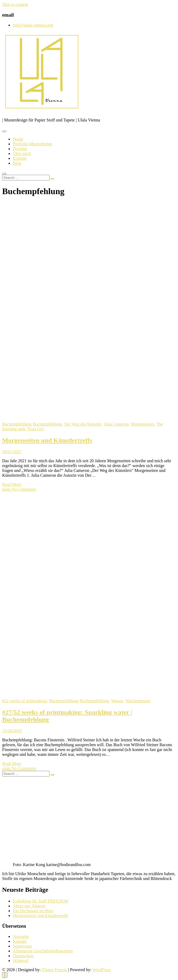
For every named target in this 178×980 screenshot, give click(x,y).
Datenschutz (23, 956)
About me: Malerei (29, 906)
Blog (17, 163)
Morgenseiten (143, 424)
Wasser (117, 701)
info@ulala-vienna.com (33, 25)
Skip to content (15, 4)
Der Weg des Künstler (83, 424)
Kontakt (20, 158)
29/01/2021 (12, 452)
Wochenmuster (138, 701)
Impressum (22, 946)
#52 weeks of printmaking (25, 701)
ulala (7, 489)
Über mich (22, 154)
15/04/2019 (12, 731)
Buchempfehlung (17, 424)
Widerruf (21, 961)
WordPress (102, 970)
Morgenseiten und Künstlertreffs (47, 440)
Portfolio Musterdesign (33, 144)
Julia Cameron (116, 424)
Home (18, 139)
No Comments (24, 489)
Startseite (21, 936)
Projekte (20, 149)
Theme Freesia (54, 970)
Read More (12, 484)
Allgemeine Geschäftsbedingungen (43, 951)
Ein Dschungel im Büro (33, 911)
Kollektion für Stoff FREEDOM (40, 901)
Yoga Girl (36, 429)
